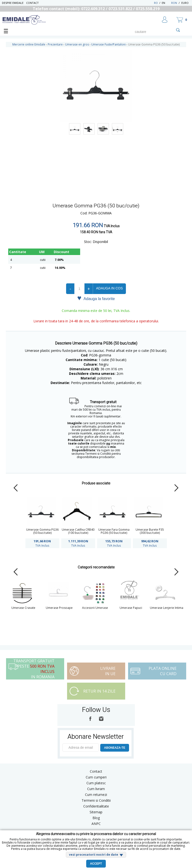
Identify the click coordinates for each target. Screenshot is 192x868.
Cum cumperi (96, 777)
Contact (32, 3)
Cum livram (96, 789)
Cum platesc (96, 783)
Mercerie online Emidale (29, 44)
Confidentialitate (96, 806)
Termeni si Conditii (96, 800)
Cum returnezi (96, 795)
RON (174, 3)
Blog (96, 818)
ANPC (96, 824)
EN (166, 3)
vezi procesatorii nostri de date (94, 855)
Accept (96, 864)
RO (156, 3)
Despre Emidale (13, 3)
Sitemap (96, 812)
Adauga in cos (109, 288)
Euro (185, 3)
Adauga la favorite (96, 298)
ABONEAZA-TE (115, 748)
